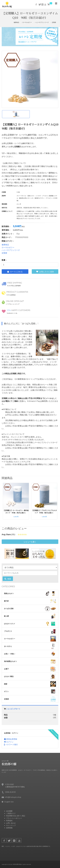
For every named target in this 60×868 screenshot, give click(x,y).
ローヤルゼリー (27, 22)
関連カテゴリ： (8, 241)
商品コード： (7, 237)
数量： (4, 260)
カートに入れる (15, 272)
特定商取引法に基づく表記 (16, 816)
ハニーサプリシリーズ (42, 22)
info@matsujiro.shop (13, 797)
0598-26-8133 (10, 792)
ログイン (9, 742)
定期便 (54, 22)
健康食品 (16, 22)
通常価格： (6, 230)
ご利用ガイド (11, 813)
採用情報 (9, 828)
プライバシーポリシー (14, 818)
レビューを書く (30, 542)
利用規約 (9, 821)
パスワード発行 (11, 745)
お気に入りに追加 (45, 272)
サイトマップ (11, 825)
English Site (8, 802)
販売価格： (6, 226)
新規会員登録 (11, 739)
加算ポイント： (8, 234)
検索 (8, 579)
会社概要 (9, 811)
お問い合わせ (11, 823)
